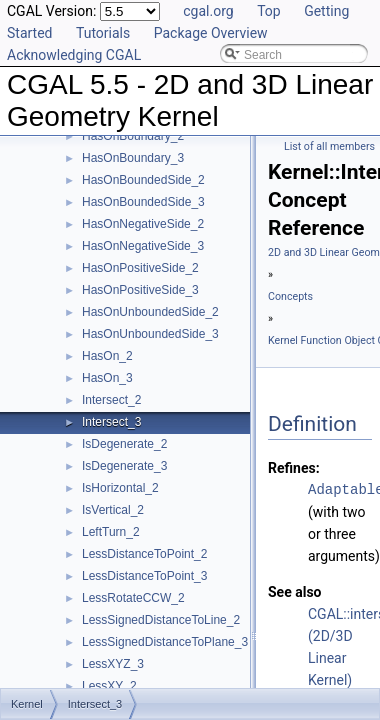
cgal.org (208, 11)
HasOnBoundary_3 (133, 158)
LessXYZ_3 (113, 664)
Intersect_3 (111, 422)
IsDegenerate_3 (124, 466)
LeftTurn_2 (111, 532)
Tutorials (103, 33)
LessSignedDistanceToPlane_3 (165, 642)
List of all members (329, 146)
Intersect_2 (111, 400)
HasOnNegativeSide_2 (143, 224)
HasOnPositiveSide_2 (140, 268)
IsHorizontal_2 (120, 488)
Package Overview (211, 33)
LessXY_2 (109, 686)
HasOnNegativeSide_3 (143, 246)
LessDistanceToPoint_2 (144, 554)
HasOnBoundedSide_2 (143, 180)
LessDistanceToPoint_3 (144, 576)
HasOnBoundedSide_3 (143, 202)
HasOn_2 (107, 356)
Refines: (294, 468)
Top (269, 11)
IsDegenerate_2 (124, 444)
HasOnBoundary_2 (133, 136)
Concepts (290, 296)
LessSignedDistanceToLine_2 (161, 620)
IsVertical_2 (113, 510)
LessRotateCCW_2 (133, 598)
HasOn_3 (107, 378)
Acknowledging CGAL (74, 55)
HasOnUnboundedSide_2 (150, 312)
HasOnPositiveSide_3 (140, 290)
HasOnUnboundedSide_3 (150, 334)
